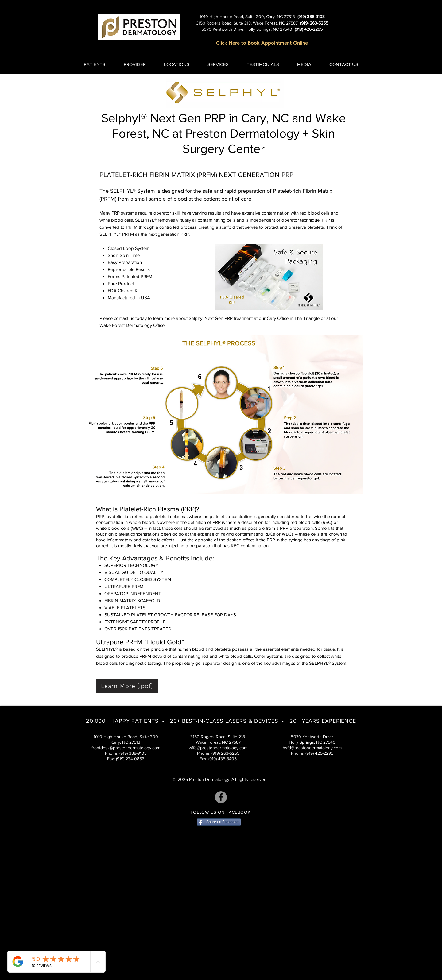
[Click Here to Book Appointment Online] (262, 43)
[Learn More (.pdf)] (127, 686)
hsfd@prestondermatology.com (312, 748)
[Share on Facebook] (219, 822)
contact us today (130, 318)
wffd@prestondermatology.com (218, 748)
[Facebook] (221, 797)
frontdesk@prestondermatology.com (126, 748)
